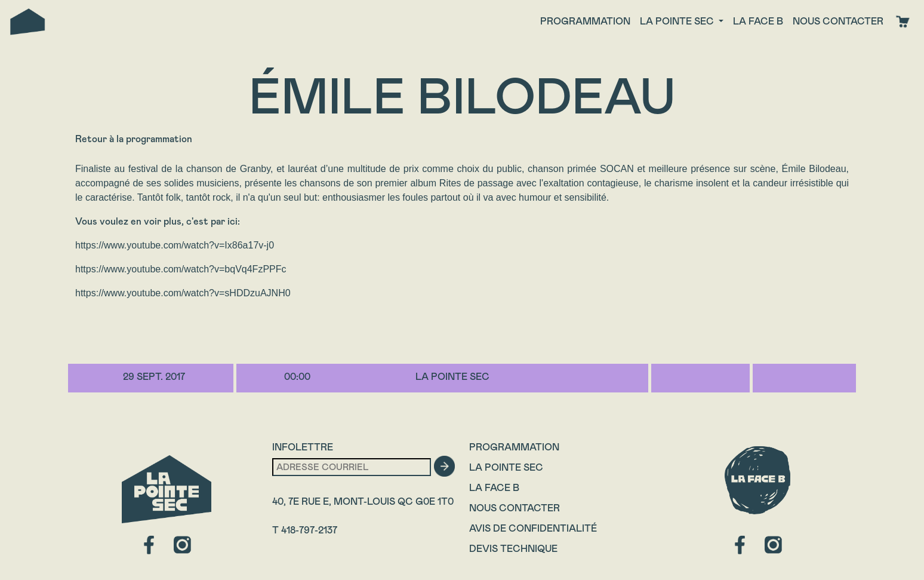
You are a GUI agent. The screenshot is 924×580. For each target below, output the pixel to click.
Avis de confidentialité (533, 528)
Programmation (585, 21)
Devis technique (513, 549)
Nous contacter (838, 21)
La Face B (494, 488)
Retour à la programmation (134, 139)
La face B (758, 21)
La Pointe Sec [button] (678, 21)
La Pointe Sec (506, 467)
